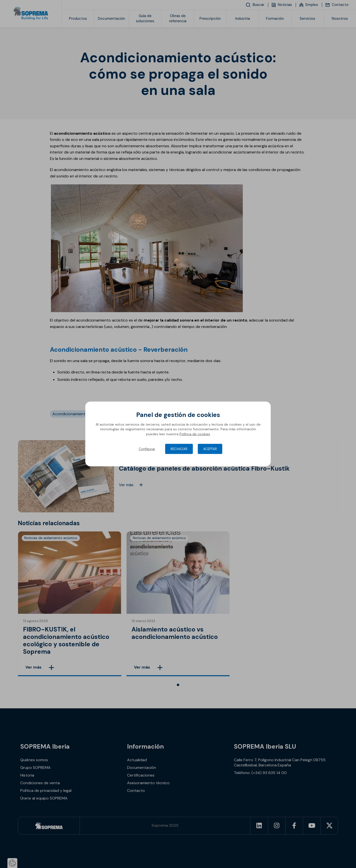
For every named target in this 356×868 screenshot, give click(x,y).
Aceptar (210, 449)
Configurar (147, 449)
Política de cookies (195, 434)
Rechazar (179, 449)
